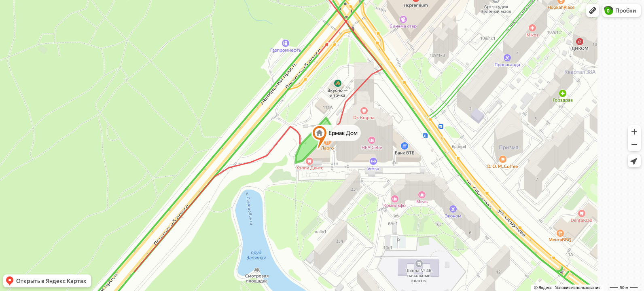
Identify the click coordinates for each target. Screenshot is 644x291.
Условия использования (578, 288)
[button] (593, 11)
